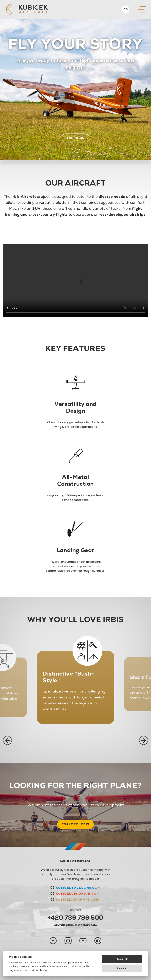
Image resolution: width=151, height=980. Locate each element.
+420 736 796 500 (75, 918)
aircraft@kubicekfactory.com (75, 925)
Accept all (122, 959)
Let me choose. (39, 970)
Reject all (122, 968)
